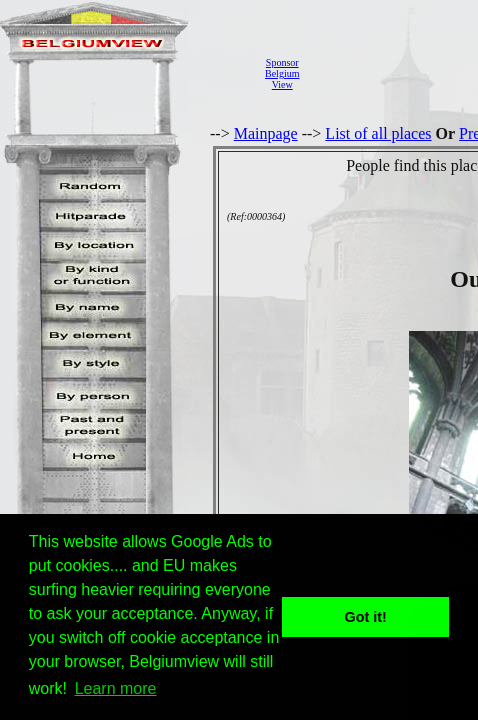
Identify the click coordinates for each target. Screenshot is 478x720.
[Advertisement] (394, 73)
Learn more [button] (116, 688)
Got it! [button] (366, 617)
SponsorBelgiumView (282, 73)
